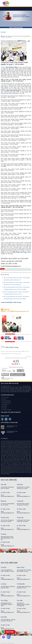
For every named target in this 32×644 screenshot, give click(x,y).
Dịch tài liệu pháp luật (6, 403)
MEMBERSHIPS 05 (5, 375)
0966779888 (10, 632)
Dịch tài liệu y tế (5, 404)
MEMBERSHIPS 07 (8, 378)
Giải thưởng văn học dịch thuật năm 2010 (12, 432)
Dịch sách (4, 399)
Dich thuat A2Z (4, 643)
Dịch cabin (4, 408)
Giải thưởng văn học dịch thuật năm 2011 (12, 426)
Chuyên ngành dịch (7, 395)
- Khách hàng (28, 356)
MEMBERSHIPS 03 (14, 371)
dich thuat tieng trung (17, 386)
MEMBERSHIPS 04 (20, 371)
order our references (20, 338)
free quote (7, 338)
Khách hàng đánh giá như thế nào (16, 367)
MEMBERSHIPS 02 (9, 371)
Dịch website (5, 406)
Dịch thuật (5, 36)
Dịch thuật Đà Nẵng (11, 67)
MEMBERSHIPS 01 (4, 371)
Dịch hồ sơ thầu (5, 397)
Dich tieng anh (6, 4)
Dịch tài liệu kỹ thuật (6, 401)
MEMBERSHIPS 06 (18, 375)
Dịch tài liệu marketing (7, 410)
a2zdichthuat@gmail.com (21, 311)
